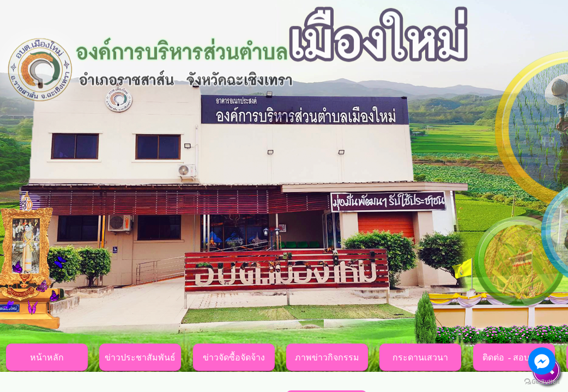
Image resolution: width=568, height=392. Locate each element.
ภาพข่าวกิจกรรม (327, 358)
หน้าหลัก (47, 358)
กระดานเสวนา (420, 358)
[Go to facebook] (542, 361)
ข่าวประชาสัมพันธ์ (140, 358)
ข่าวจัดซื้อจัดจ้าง (234, 358)
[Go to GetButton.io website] (542, 381)
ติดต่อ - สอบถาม (514, 358)
